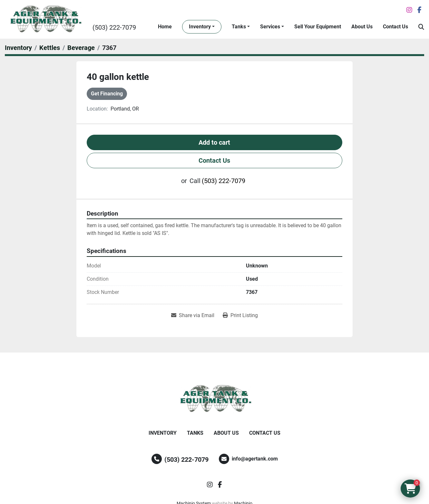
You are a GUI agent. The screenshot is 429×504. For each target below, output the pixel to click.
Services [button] (270, 27)
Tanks (239, 27)
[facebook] (419, 10)
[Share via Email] (193, 315)
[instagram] (409, 10)
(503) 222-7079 (114, 27)
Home (165, 27)
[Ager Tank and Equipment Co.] (215, 399)
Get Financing (107, 94)
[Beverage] (81, 48)
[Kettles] (50, 48)
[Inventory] (18, 48)
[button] (202, 27)
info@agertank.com (255, 459)
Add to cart (214, 142)
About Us (362, 27)
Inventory (200, 27)
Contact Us (395, 27)
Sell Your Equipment (318, 27)
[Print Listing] (240, 315)
